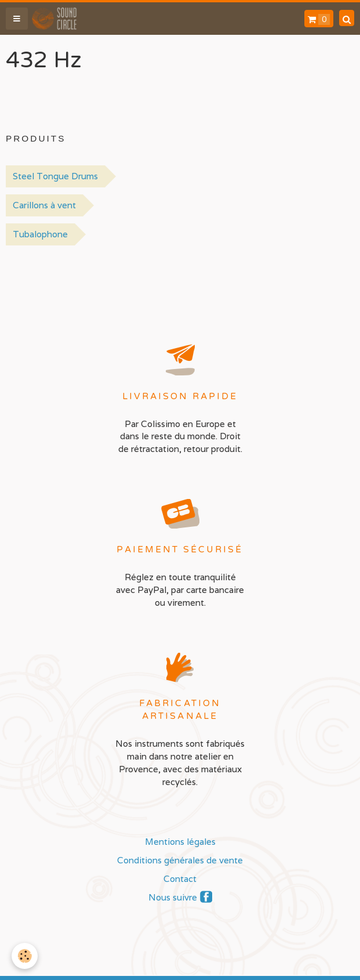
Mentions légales (180, 841)
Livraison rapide (180, 396)
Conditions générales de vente (180, 860)
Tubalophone (40, 234)
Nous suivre (173, 897)
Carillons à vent (44, 205)
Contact (180, 878)
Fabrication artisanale (180, 710)
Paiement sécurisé (180, 549)
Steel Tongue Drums (55, 176)
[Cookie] (25, 956)
